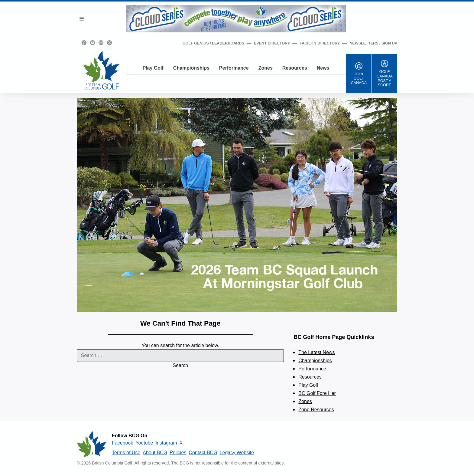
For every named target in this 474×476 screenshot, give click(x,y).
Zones (266, 68)
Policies (178, 453)
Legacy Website (237, 453)
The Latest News (317, 352)
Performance (234, 68)
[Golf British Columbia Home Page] (101, 70)
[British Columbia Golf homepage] (92, 444)
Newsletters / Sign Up (373, 43)
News (323, 68)
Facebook (122, 443)
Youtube (144, 443)
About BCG (155, 453)
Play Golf (153, 68)
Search (180, 365)
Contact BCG (203, 453)
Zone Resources (316, 410)
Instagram (166, 443)
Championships (191, 68)
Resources (295, 68)
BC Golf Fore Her (317, 393)
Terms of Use (126, 453)
